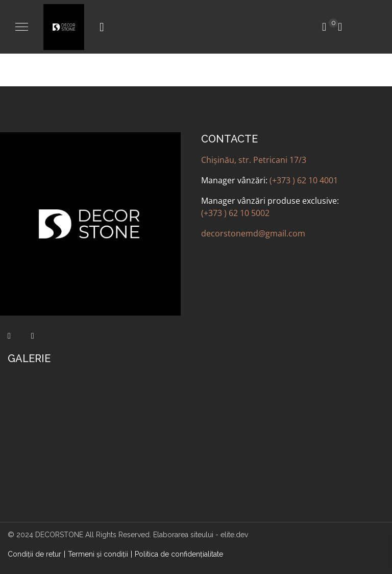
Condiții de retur (34, 554)
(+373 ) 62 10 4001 (304, 180)
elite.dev (234, 535)
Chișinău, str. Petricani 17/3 (254, 160)
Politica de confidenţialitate (179, 554)
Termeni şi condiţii (98, 554)
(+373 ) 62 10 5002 (235, 213)
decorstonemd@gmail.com (253, 233)
